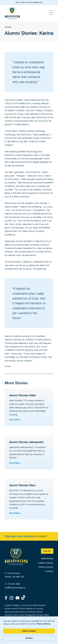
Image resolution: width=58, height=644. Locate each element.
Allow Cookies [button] (29, 631)
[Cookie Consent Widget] (29, 630)
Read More (15, 419)
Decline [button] (29, 638)
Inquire (47, 551)
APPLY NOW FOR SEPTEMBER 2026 (29, 2)
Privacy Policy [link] (43, 624)
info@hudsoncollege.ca (15, 588)
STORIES (49, 571)
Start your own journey (19, 536)
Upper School (46, 567)
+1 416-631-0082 (12, 584)
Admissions (47, 558)
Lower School (46, 563)
